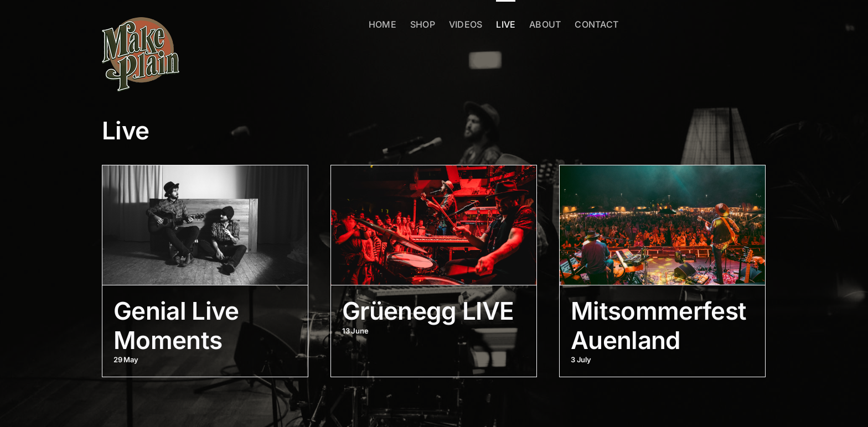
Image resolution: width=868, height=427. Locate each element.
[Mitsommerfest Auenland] (662, 225)
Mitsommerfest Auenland (658, 326)
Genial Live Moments (176, 326)
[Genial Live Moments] (205, 225)
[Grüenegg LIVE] (434, 225)
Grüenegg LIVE (428, 311)
